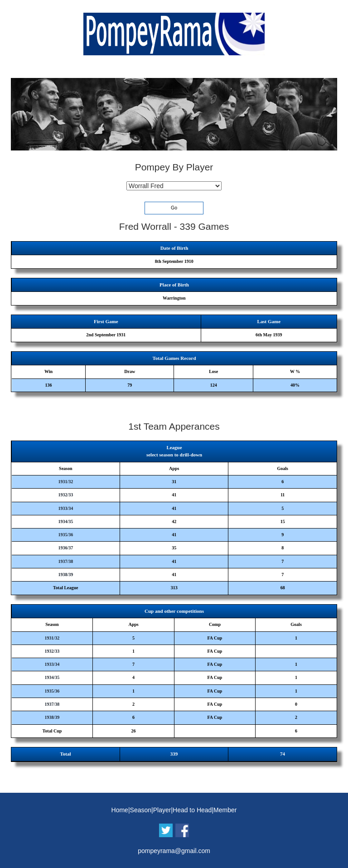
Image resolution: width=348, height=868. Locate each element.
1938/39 (65, 575)
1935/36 (65, 535)
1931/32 (65, 482)
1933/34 (65, 508)
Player (162, 810)
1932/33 (65, 495)
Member (225, 810)
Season (141, 810)
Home (120, 810)
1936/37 (65, 548)
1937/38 (65, 561)
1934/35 (65, 521)
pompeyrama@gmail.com (174, 851)
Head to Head (192, 810)
